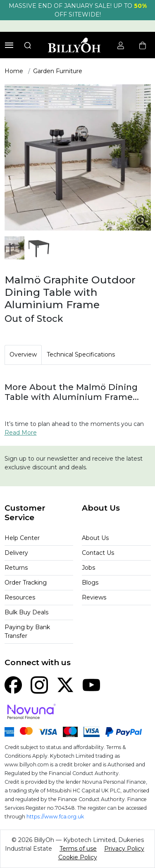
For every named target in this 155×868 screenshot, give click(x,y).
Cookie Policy (78, 857)
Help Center (22, 538)
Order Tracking (26, 583)
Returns (16, 568)
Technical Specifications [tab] (81, 354)
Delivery (16, 553)
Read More (21, 433)
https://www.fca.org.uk (55, 817)
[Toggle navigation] (9, 45)
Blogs (90, 583)
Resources (20, 597)
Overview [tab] (23, 354)
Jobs (88, 568)
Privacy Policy (124, 849)
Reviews (94, 597)
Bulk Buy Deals (26, 612)
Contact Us (98, 553)
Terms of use (78, 849)
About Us (95, 538)
